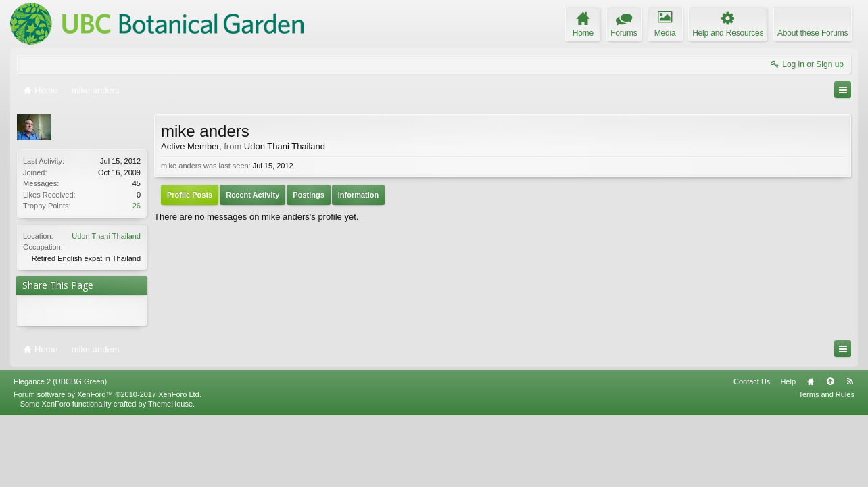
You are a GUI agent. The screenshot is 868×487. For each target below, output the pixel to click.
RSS (850, 381)
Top (830, 381)
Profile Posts (190, 195)
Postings (308, 195)
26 (137, 206)
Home (811, 381)
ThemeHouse (170, 404)
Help (788, 381)
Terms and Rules (826, 394)
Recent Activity (252, 195)
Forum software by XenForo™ (107, 394)
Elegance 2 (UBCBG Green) (60, 381)
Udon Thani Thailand (106, 236)
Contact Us (752, 381)
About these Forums (813, 33)
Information (359, 195)
